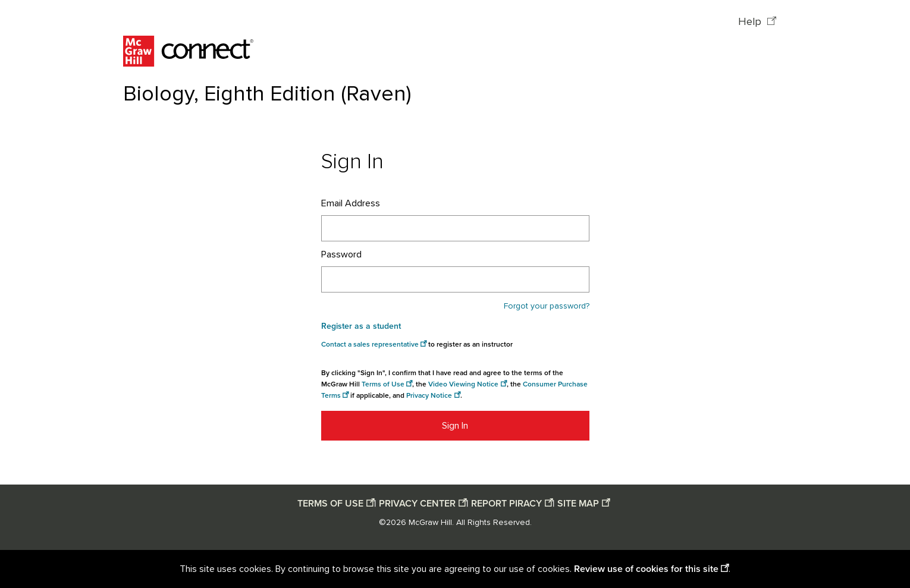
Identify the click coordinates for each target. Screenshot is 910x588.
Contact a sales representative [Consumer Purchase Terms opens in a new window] (370, 345)
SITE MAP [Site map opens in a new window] (578, 504)
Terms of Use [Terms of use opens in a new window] (383, 384)
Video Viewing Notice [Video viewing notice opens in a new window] (463, 384)
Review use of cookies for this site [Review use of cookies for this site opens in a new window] (646, 569)
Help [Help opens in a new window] (751, 22)
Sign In (455, 426)
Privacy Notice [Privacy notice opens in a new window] (429, 396)
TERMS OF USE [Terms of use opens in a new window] (330, 504)
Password (341, 254)
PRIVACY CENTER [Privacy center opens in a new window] (417, 504)
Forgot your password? (547, 306)
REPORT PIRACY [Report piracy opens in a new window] (506, 504)
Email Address (351, 203)
